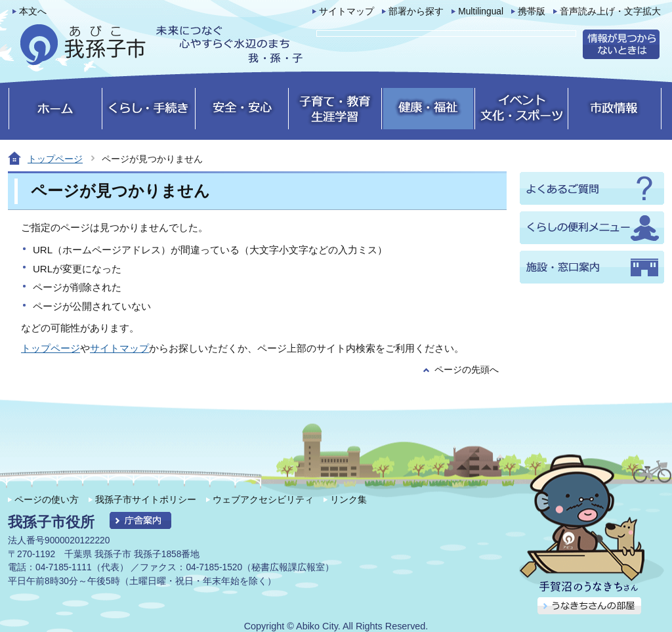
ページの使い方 (47, 499)
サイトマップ (346, 11)
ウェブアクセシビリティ (263, 499)
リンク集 (348, 499)
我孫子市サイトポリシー (146, 499)
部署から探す (416, 11)
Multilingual (481, 11)
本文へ (33, 11)
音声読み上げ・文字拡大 (610, 11)
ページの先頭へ (467, 370)
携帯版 (532, 11)
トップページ (55, 159)
